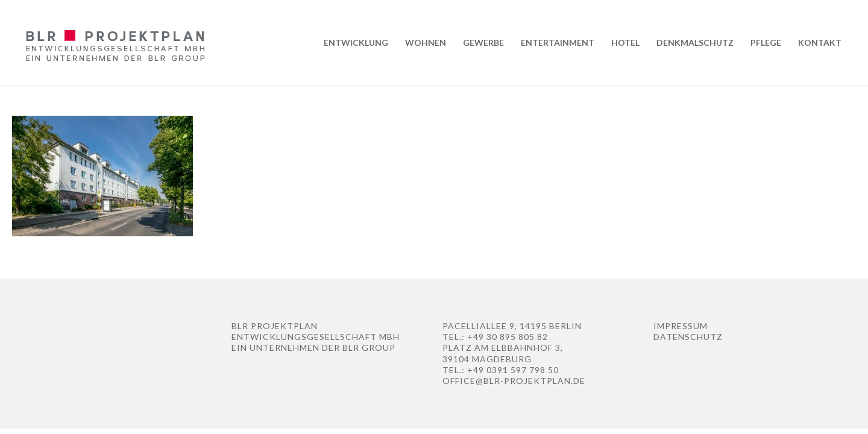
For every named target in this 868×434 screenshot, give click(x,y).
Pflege (766, 42)
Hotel (625, 42)
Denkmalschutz (695, 42)
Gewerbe (483, 42)
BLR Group (369, 348)
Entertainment (558, 42)
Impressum (681, 326)
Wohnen (426, 42)
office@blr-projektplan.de (514, 381)
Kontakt (820, 42)
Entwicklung (356, 42)
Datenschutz (688, 337)
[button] (27, 407)
